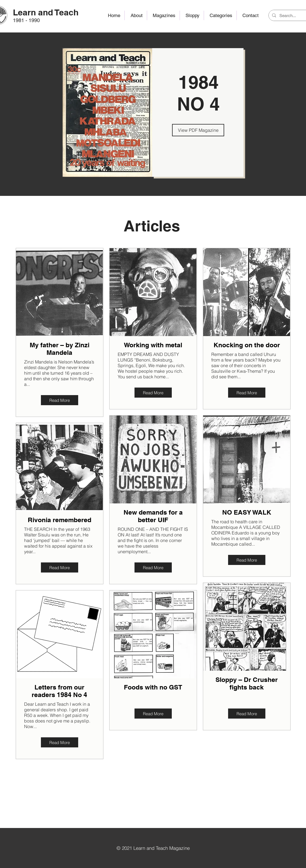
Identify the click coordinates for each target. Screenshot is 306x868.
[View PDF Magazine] (198, 130)
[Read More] (60, 400)
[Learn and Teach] (46, 12)
